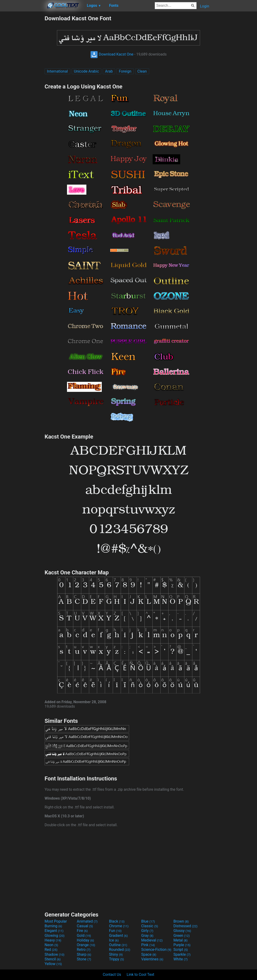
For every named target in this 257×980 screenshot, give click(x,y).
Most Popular (56, 921)
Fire (82, 931)
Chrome (119, 926)
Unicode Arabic (87, 71)
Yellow (53, 964)
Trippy (116, 959)
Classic (150, 926)
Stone (84, 959)
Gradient (118, 936)
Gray (147, 936)
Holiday (85, 940)
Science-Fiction (156, 950)
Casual (85, 926)
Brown (181, 921)
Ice (114, 940)
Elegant (54, 931)
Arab (109, 71)
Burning (53, 926)
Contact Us (112, 975)
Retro (84, 950)
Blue (148, 921)
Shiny (116, 954)
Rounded (120, 950)
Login (205, 6)
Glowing (55, 936)
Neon (51, 945)
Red (51, 950)
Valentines (152, 959)
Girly (147, 931)
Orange (86, 945)
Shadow (55, 954)
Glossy (182, 931)
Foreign (125, 71)
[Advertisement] (22, 85)
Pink (148, 945)
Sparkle (182, 954)
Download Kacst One (112, 54)
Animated (87, 921)
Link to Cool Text (141, 975)
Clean (142, 71)
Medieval (152, 940)
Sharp (84, 954)
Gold (84, 936)
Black (117, 921)
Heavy (53, 940)
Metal (181, 940)
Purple (182, 945)
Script (181, 950)
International (57, 71)
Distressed (185, 926)
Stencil (53, 959)
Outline (118, 945)
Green (182, 936)
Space (149, 954)
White (181, 959)
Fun (115, 931)
